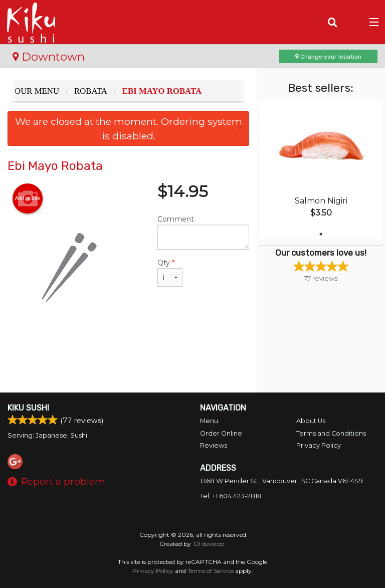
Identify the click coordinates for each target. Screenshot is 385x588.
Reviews (214, 445)
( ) (353, 22)
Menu (209, 421)
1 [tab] (321, 234)
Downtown (49, 57)
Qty (170, 272)
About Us (311, 421)
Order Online (221, 433)
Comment (203, 232)
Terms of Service (211, 571)
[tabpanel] (321, 169)
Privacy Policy (319, 445)
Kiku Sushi (28, 408)
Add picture (28, 199)
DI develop (209, 544)
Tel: (231, 496)
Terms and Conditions (331, 433)
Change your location (328, 57)
